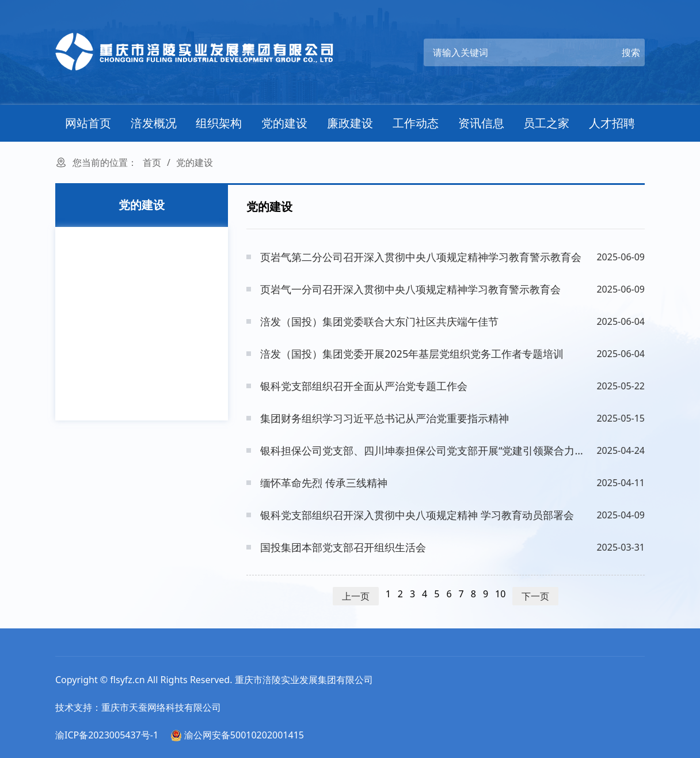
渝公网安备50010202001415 (237, 735)
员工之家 (546, 123)
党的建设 (284, 123)
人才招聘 (612, 123)
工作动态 (416, 123)
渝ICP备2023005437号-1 (107, 735)
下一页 (535, 596)
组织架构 (219, 123)
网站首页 (88, 123)
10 (500, 594)
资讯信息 (481, 123)
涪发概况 (154, 123)
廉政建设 (350, 123)
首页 (152, 162)
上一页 (356, 596)
